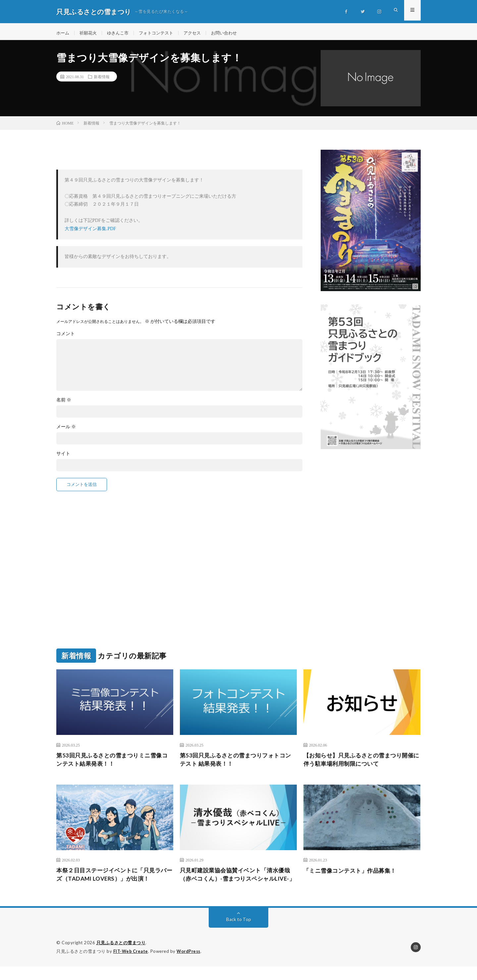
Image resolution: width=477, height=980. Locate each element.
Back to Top (239, 933)
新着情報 (102, 80)
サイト (63, 457)
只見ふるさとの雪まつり (121, 957)
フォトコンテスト (161, 33)
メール (66, 430)
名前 (64, 403)
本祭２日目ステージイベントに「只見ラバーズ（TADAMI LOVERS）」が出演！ (115, 879)
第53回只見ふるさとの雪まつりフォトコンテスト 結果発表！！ (236, 763)
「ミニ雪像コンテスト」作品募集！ (352, 875)
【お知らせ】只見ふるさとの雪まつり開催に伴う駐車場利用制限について (362, 763)
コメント (66, 337)
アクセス (199, 33)
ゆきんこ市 (121, 33)
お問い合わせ (233, 33)
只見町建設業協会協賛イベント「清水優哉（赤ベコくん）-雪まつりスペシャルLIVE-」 (238, 884)
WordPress (190, 965)
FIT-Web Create (131, 965)
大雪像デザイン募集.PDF (90, 232)
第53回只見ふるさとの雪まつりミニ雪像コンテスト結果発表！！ (112, 763)
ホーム (63, 33)
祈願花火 (90, 33)
